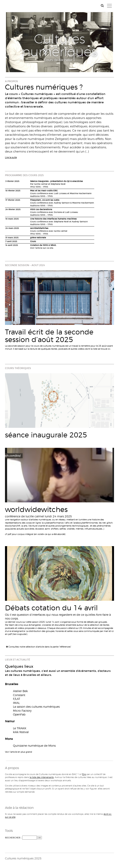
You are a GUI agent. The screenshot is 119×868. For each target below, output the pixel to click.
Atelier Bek (20, 691)
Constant (19, 695)
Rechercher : (13, 838)
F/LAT (17, 699)
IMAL (16, 703)
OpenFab (19, 714)
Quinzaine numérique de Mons (34, 746)
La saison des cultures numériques (36, 707)
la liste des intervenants (42, 777)
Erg (84, 774)
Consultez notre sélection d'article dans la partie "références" (39, 647)
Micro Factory (22, 711)
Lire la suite (11, 157)
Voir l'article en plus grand (18, 752)
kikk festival (21, 732)
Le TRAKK (20, 728)
